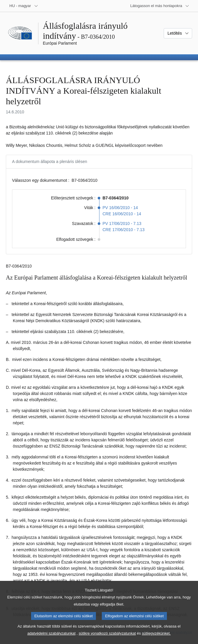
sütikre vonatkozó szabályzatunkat (107, 640)
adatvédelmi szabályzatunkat (51, 640)
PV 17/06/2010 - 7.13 (122, 223)
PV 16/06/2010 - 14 (120, 208)
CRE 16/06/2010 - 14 (122, 214)
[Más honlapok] (160, 6)
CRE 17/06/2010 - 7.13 (124, 230)
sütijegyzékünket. (156, 640)
